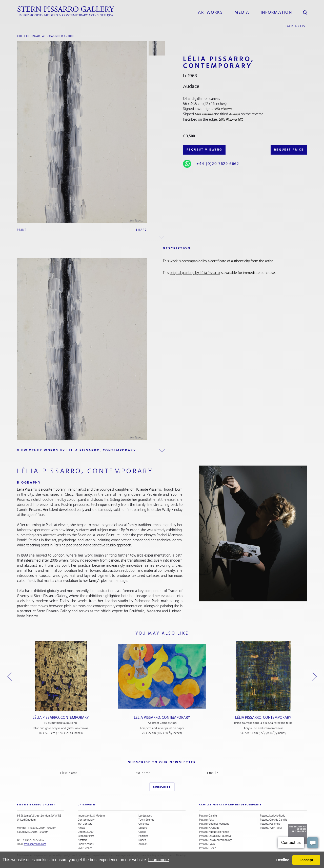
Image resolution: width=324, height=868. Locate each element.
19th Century (85, 824)
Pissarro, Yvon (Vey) (271, 828)
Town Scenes (146, 820)
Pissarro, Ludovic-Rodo (273, 816)
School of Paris (86, 836)
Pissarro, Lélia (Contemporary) (216, 840)
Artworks (210, 12)
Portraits (143, 836)
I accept (306, 860)
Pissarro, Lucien (208, 848)
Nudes (142, 840)
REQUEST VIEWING (204, 150)
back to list (296, 26)
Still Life (143, 828)
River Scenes (85, 848)
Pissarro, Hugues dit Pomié (214, 832)
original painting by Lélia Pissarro (195, 273)
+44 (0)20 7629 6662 (218, 164)
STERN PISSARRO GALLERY (36, 805)
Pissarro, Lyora (207, 844)
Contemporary (86, 820)
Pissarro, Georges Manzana (214, 824)
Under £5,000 (64, 36)
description (177, 248)
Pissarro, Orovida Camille (274, 820)
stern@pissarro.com (35, 844)
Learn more (158, 860)
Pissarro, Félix (206, 820)
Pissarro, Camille (208, 816)
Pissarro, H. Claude (209, 828)
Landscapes (145, 816)
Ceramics (144, 824)
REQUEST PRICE (289, 150)
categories (87, 805)
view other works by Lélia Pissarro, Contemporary (77, 450)
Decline (283, 860)
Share (141, 230)
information (276, 12)
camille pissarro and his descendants (230, 805)
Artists (81, 828)
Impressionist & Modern (91, 816)
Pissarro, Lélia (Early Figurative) (216, 836)
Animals (143, 844)
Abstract (83, 840)
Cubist (142, 832)
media (242, 12)
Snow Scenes (86, 844)
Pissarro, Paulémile (270, 824)
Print (22, 230)
